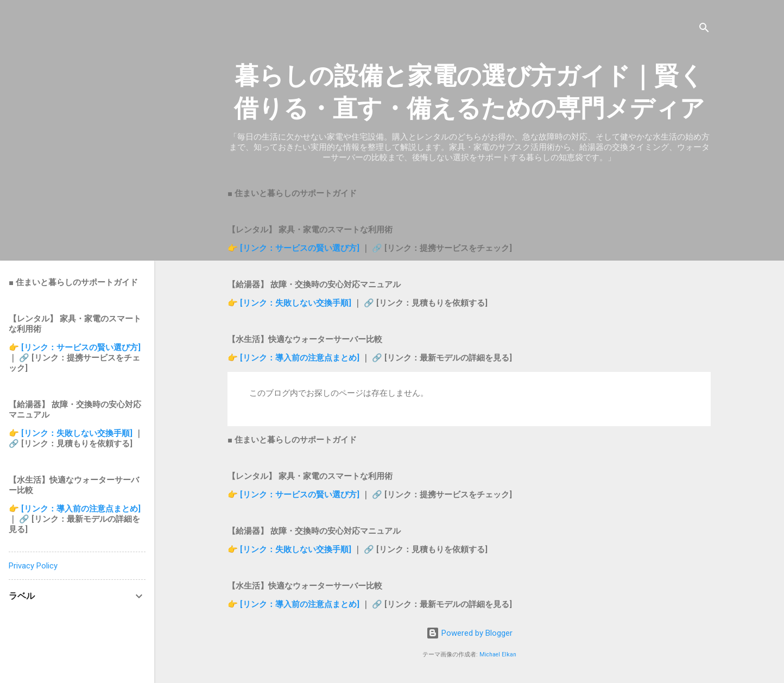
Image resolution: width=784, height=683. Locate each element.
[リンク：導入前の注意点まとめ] (301, 358)
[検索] (704, 30)
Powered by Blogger (469, 633)
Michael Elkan (498, 654)
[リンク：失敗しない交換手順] (297, 303)
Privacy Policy (33, 566)
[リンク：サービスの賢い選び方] (300, 248)
